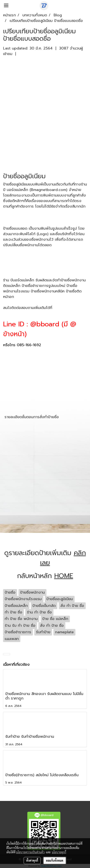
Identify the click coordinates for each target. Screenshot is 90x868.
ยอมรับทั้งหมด (55, 860)
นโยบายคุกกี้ (59, 852)
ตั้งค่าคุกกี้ (32, 860)
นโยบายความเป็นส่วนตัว (30, 852)
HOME (64, 576)
